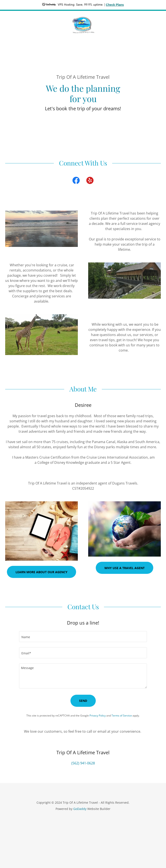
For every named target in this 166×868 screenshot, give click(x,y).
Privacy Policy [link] (98, 716)
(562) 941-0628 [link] (83, 763)
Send (83, 701)
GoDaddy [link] (80, 809)
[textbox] (83, 637)
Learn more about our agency (41, 572)
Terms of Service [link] (122, 716)
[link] (83, 25)
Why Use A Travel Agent (124, 568)
